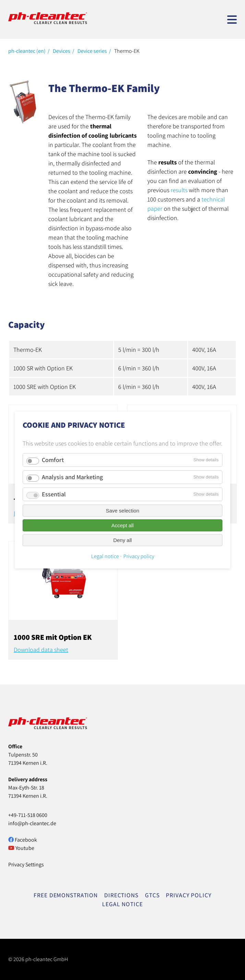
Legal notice (105, 556)
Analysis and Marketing (72, 477)
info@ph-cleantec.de (32, 823)
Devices (62, 51)
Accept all (122, 525)
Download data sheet (41, 650)
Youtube (21, 848)
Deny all (122, 540)
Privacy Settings (26, 864)
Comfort (53, 460)
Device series (92, 51)
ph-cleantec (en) (27, 51)
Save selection (123, 511)
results (179, 190)
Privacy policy (139, 556)
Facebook (23, 840)
